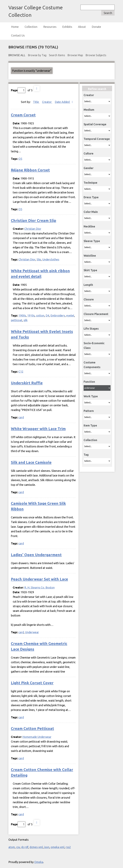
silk (26, 320)
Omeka (39, 862)
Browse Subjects (96, 55)
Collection (31, 27)
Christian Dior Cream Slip (34, 221)
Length (88, 285)
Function (89, 382)
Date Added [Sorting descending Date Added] (63, 102)
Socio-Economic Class (94, 345)
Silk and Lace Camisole (31, 462)
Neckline (89, 226)
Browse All (17, 55)
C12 (21, 372)
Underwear (32, 632)
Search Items (57, 55)
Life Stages (91, 329)
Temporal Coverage (97, 139)
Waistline (90, 256)
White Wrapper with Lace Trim (38, 429)
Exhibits (67, 27)
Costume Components (92, 365)
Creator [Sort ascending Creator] (47, 102)
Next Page (37, 88)
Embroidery (58, 315)
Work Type (91, 396)
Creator (89, 95)
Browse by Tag (37, 55)
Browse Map (75, 55)
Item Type (90, 425)
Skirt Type (90, 270)
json (47, 847)
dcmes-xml (36, 847)
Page (18, 90)
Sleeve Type (92, 241)
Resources (50, 27)
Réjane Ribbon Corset (30, 170)
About (82, 27)
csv (18, 847)
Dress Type (91, 197)
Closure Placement (96, 314)
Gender (89, 168)
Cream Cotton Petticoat (32, 729)
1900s (22, 315)
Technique (90, 183)
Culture (89, 153)
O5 (20, 159)
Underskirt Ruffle (27, 383)
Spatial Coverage (95, 124)
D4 (47, 315)
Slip (39, 259)
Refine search (97, 89)
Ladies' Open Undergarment (36, 555)
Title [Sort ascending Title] (36, 102)
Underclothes (51, 259)
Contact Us (18, 35)
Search (108, 13)
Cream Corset (23, 115)
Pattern (89, 411)
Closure (89, 299)
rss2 (68, 847)
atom (12, 847)
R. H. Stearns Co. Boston (39, 587)
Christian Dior (33, 229)
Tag (86, 455)
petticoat (17, 320)
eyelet (70, 315)
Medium (89, 110)
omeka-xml (58, 847)
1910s (31, 315)
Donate (96, 27)
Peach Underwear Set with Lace (39, 579)
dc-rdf (25, 847)
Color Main (91, 212)
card (21, 417)
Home (15, 27)
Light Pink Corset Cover (32, 683)
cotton (40, 315)
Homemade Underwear (37, 737)
